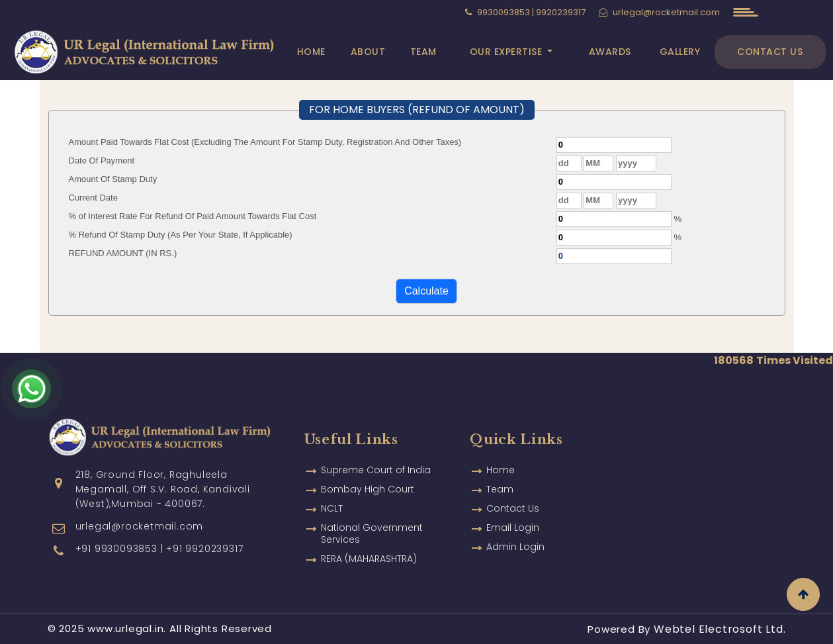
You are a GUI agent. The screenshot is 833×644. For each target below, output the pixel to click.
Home (311, 52)
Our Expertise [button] (507, 52)
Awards (610, 52)
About (368, 52)
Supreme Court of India (376, 458)
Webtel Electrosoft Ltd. (720, 629)
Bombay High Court (368, 477)
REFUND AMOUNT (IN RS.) (123, 253)
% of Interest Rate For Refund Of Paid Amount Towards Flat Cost (193, 216)
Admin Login (515, 535)
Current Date (93, 198)
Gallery (680, 52)
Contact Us (770, 52)
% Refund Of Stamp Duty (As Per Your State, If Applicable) (181, 235)
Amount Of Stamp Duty (113, 179)
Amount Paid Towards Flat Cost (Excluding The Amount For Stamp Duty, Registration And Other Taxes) (265, 142)
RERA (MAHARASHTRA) (369, 547)
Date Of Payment (102, 161)
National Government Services (372, 522)
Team (423, 52)
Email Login (513, 516)
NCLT (332, 496)
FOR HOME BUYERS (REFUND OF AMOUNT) (417, 110)
